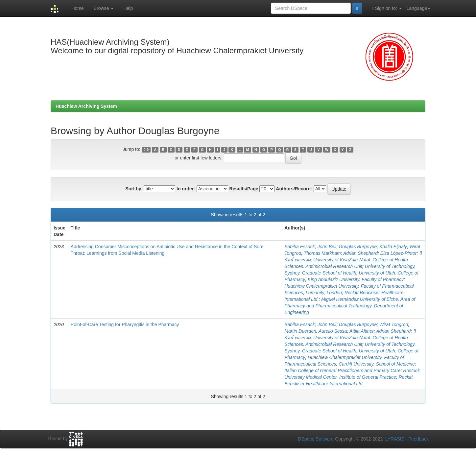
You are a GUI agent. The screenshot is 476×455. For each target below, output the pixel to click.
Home (76, 8)
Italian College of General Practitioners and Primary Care (342, 371)
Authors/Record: (294, 189)
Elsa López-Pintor (399, 253)
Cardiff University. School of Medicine (377, 364)
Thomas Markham (322, 253)
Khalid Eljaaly (393, 247)
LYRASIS (395, 439)
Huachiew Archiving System (86, 106)
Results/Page (244, 189)
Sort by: (134, 189)
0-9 (146, 150)
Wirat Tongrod (394, 324)
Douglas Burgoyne (358, 247)
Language (418, 8)
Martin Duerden (300, 331)
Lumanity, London (324, 293)
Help (128, 8)
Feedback (419, 439)
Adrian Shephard (360, 253)
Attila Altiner (362, 331)
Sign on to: (387, 8)
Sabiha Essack (300, 247)
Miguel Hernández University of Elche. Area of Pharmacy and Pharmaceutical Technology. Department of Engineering (350, 306)
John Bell (327, 247)
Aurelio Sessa (333, 331)
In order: (186, 189)
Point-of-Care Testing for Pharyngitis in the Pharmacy (125, 324)
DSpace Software (316, 439)
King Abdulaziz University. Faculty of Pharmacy (356, 279)
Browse (104, 8)
